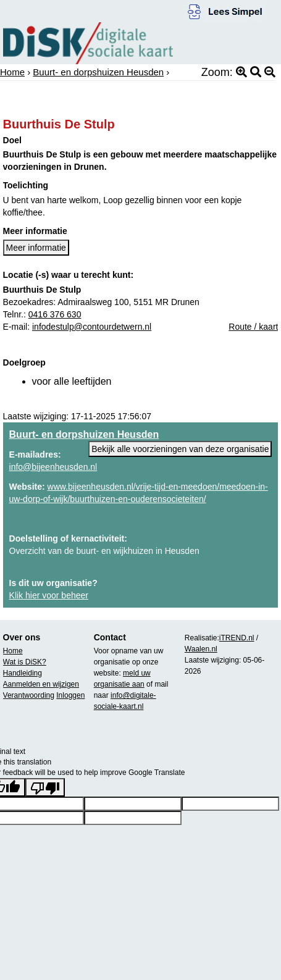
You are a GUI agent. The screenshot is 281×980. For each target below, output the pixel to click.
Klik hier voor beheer (49, 595)
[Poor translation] (45, 787)
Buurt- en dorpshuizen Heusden (98, 72)
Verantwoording (29, 695)
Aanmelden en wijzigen (41, 684)
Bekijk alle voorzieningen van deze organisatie (180, 449)
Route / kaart (253, 327)
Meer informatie (36, 248)
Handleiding (23, 673)
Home (12, 72)
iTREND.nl (237, 638)
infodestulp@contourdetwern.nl (92, 327)
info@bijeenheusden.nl (53, 467)
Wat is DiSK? (25, 662)
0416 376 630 (55, 314)
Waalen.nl (201, 649)
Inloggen (70, 695)
